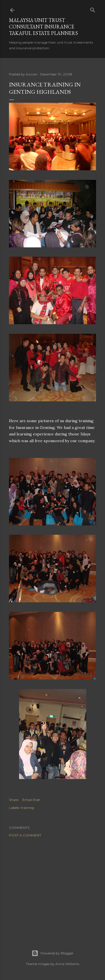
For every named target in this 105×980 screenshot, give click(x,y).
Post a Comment (25, 835)
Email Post (31, 800)
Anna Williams (67, 964)
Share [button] (14, 800)
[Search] (93, 9)
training (27, 808)
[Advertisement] (53, 887)
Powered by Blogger (53, 953)
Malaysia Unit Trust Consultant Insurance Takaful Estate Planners (43, 27)
